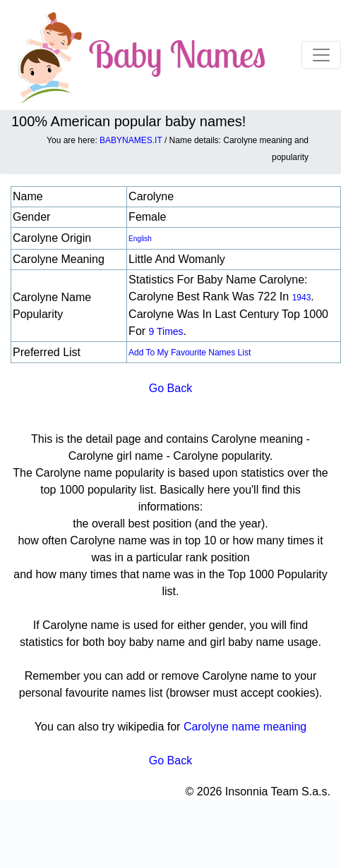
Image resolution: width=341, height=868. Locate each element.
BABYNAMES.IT (131, 140)
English (140, 239)
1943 (302, 298)
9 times (166, 331)
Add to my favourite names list (190, 353)
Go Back (170, 388)
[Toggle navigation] (321, 55)
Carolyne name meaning (245, 727)
